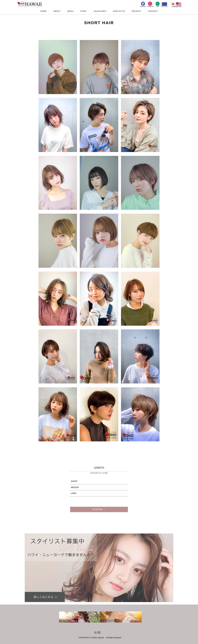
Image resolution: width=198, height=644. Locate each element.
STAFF (83, 11)
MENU (70, 11)
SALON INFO (100, 11)
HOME (43, 11)
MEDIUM (75, 487)
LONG (74, 493)
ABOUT (57, 11)
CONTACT (153, 11)
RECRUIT (136, 11)
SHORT (74, 481)
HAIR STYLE (119, 11)
